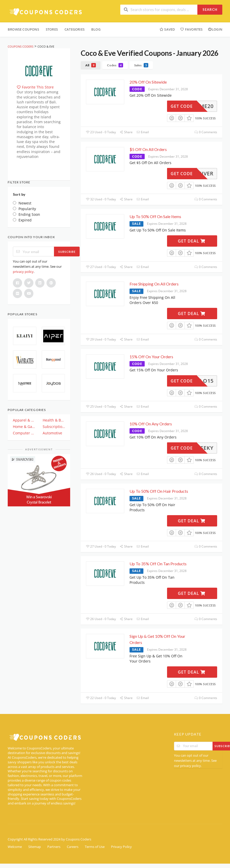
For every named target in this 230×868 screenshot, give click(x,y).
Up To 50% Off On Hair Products (159, 491)
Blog (96, 29)
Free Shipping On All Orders (154, 284)
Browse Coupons (23, 29)
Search (210, 10)
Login (215, 29)
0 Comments (206, 132)
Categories (75, 29)
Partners (54, 847)
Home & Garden (24, 427)
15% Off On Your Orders (151, 357)
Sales (141, 65)
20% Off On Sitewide (148, 82)
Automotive (52, 433)
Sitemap (35, 847)
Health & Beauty (54, 420)
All (91, 65)
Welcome (15, 847)
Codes (115, 65)
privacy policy (23, 272)
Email (143, 132)
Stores (52, 29)
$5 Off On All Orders (148, 149)
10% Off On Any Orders (151, 424)
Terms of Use (95, 847)
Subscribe (67, 252)
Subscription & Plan (54, 427)
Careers (73, 847)
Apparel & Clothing (24, 420)
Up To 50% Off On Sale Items (155, 216)
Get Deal (192, 241)
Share (126, 132)
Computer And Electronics (24, 433)
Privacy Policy (121, 847)
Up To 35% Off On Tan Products (158, 564)
